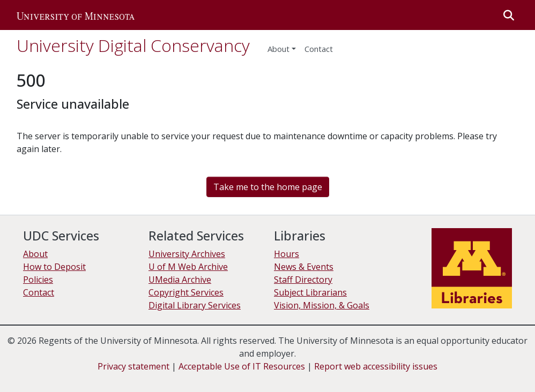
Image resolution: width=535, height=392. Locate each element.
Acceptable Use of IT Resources (242, 366)
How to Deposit (54, 267)
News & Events (304, 267)
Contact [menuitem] (319, 49)
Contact (39, 292)
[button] (76, 15)
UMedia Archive (180, 280)
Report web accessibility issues (376, 366)
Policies (38, 280)
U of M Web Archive (188, 267)
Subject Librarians (310, 292)
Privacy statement (133, 366)
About (278, 49)
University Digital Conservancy (133, 45)
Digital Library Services (195, 305)
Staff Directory (303, 280)
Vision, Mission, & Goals (322, 305)
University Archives (187, 254)
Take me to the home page (268, 187)
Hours (287, 254)
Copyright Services (186, 292)
